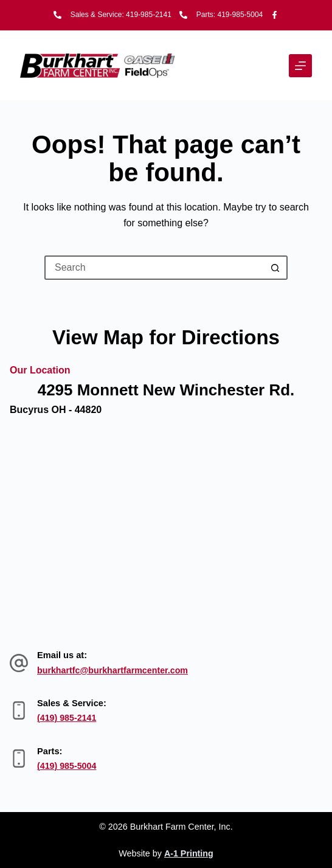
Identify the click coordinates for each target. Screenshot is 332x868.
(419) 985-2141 (67, 718)
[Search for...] (154, 268)
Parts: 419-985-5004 (230, 15)
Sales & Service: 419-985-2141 (121, 15)
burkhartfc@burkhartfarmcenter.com (115, 670)
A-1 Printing (189, 853)
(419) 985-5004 (67, 766)
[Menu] (300, 66)
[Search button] (275, 268)
